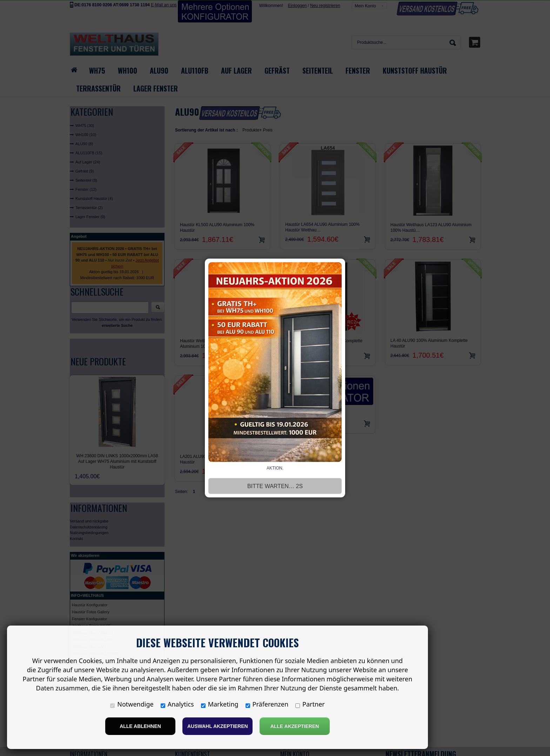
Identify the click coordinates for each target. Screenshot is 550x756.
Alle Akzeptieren (295, 726)
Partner (310, 704)
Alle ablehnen (140, 726)
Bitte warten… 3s (275, 486)
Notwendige (132, 704)
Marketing (220, 704)
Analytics (177, 704)
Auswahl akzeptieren (218, 726)
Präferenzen (267, 704)
